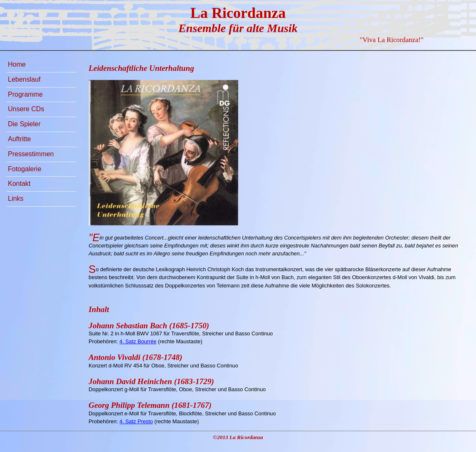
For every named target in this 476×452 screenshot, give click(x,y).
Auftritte (19, 139)
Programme (25, 94)
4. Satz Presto (136, 421)
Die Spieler (24, 124)
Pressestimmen (31, 154)
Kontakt (19, 184)
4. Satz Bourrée (138, 341)
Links (16, 199)
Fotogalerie (25, 169)
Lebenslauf (24, 79)
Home (17, 64)
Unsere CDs (26, 109)
